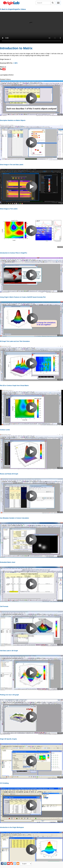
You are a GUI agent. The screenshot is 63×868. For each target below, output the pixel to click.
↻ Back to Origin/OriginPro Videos (13, 9)
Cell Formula (4, 606)
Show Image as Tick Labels (9, 209)
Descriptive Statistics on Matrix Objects (13, 120)
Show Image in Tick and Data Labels (12, 165)
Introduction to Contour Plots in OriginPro (14, 253)
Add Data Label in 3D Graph (9, 651)
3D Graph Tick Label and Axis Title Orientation (15, 341)
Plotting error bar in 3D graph (9, 695)
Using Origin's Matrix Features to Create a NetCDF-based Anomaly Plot (23, 297)
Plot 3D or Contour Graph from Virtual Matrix (14, 386)
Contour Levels (5, 430)
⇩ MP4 (15, 63)
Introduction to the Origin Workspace (12, 827)
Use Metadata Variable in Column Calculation (14, 518)
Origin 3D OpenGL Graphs (8, 739)
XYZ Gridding (4, 783)
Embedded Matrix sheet (8, 562)
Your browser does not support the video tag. (31, 28)
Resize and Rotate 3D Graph (9, 474)
